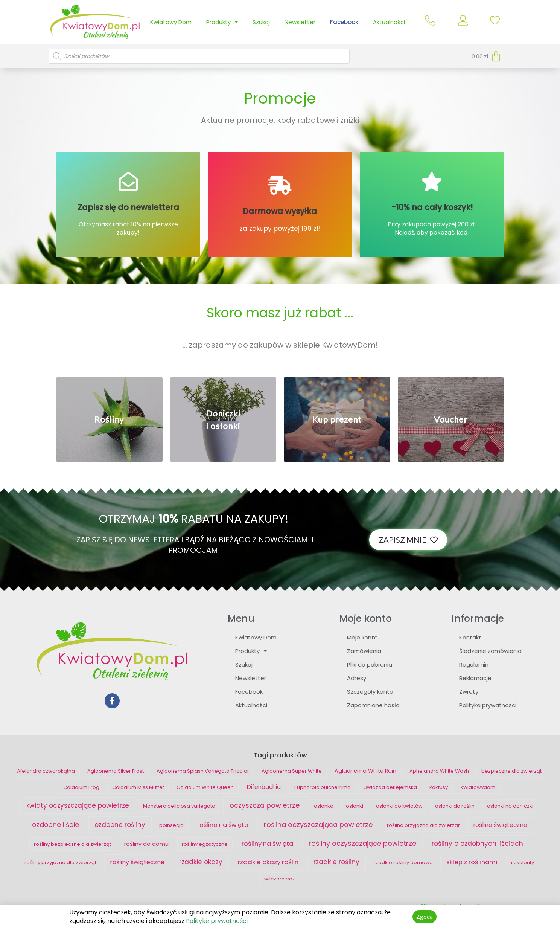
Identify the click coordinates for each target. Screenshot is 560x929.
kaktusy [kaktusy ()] (439, 787)
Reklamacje (475, 678)
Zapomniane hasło (373, 705)
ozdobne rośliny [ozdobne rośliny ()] (120, 825)
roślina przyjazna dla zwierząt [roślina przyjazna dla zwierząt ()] (423, 825)
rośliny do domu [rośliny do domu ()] (146, 844)
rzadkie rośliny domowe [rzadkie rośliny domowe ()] (403, 863)
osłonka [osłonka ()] (324, 806)
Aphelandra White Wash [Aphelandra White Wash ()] (439, 771)
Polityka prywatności (488, 705)
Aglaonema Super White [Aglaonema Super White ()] (292, 771)
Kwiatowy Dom (171, 22)
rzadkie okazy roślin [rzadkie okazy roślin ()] (268, 862)
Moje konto (362, 637)
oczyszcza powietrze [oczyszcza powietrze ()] (265, 805)
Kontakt (470, 637)
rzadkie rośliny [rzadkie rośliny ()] (336, 862)
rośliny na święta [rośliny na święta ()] (267, 844)
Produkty (222, 22)
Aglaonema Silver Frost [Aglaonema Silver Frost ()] (116, 771)
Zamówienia (364, 651)
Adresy (357, 678)
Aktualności (389, 22)
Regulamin (474, 664)
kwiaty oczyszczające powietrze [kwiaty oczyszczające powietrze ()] (78, 805)
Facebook (344, 22)
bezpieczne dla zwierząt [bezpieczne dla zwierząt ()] (511, 771)
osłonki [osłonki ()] (355, 806)
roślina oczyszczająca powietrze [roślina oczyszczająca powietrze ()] (318, 825)
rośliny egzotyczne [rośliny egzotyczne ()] (205, 844)
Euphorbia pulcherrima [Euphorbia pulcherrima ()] (323, 787)
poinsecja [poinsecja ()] (171, 825)
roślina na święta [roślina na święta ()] (223, 825)
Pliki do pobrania (370, 664)
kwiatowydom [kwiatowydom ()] (478, 787)
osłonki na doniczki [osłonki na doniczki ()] (510, 806)
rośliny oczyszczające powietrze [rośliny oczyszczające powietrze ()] (362, 843)
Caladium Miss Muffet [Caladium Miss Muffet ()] (138, 787)
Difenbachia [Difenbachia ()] (264, 787)
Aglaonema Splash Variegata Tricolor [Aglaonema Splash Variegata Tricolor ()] (203, 771)
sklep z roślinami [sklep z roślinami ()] (472, 862)
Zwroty (469, 692)
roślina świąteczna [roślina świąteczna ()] (500, 825)
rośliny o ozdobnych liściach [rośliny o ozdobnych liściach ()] (477, 844)
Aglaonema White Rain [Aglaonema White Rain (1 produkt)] (365, 771)
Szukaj (261, 22)
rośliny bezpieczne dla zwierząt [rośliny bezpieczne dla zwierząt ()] (72, 844)
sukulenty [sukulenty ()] (523, 863)
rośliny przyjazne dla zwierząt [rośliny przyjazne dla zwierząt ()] (60, 863)
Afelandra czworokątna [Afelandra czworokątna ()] (46, 771)
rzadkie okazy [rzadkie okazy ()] (201, 862)
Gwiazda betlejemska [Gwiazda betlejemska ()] (390, 787)
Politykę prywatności (217, 921)
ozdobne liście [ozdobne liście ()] (56, 825)
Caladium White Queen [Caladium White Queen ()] (205, 787)
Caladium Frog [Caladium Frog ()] (81, 787)
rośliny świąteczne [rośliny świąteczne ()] (137, 862)
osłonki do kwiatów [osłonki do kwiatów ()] (399, 806)
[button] (109, 419)
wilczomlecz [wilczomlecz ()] (279, 879)
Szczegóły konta (370, 692)
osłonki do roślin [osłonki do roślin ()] (455, 806)
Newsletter (300, 22)
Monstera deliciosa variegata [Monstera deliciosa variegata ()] (179, 806)
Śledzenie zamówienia (490, 651)
